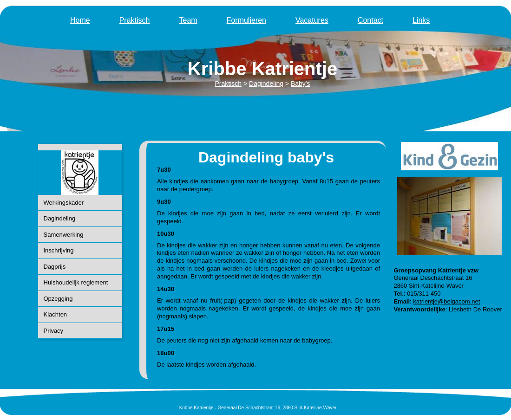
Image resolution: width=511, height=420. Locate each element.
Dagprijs (55, 267)
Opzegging (58, 299)
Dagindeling (60, 218)
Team (188, 20)
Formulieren (246, 20)
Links (421, 20)
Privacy (54, 331)
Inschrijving (59, 250)
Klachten (56, 314)
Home (80, 20)
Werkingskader (64, 203)
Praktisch (135, 20)
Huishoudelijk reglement (76, 282)
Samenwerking (64, 235)
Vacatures (312, 20)
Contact (370, 20)
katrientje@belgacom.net (446, 301)
